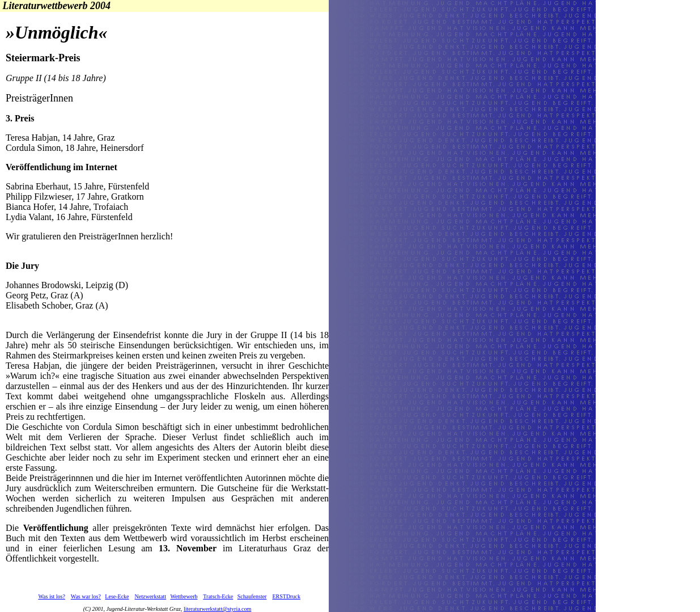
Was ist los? (52, 596)
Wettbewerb (184, 596)
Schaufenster (252, 596)
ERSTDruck (286, 596)
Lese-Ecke (117, 596)
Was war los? (86, 596)
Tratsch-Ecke (218, 596)
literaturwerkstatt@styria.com (217, 609)
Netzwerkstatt (151, 596)
